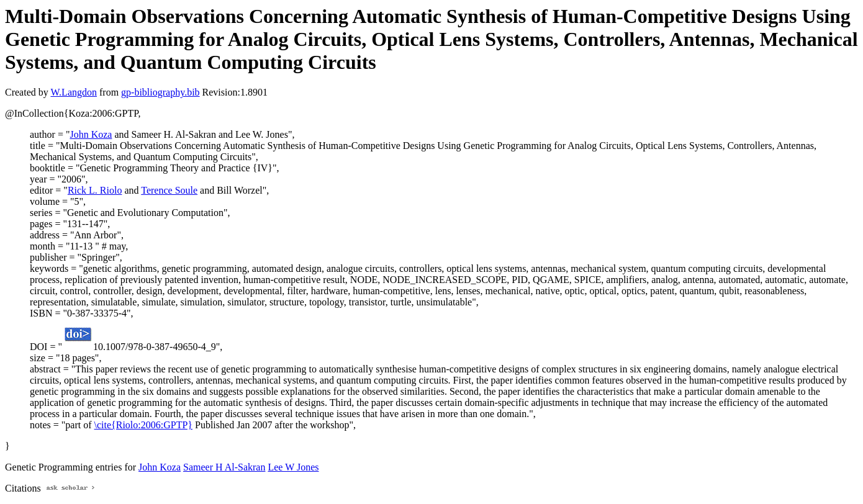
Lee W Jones (293, 467)
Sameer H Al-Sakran (224, 467)
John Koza (91, 134)
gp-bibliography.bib (160, 92)
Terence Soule (169, 190)
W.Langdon (74, 92)
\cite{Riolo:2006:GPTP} (143, 425)
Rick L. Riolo (95, 190)
